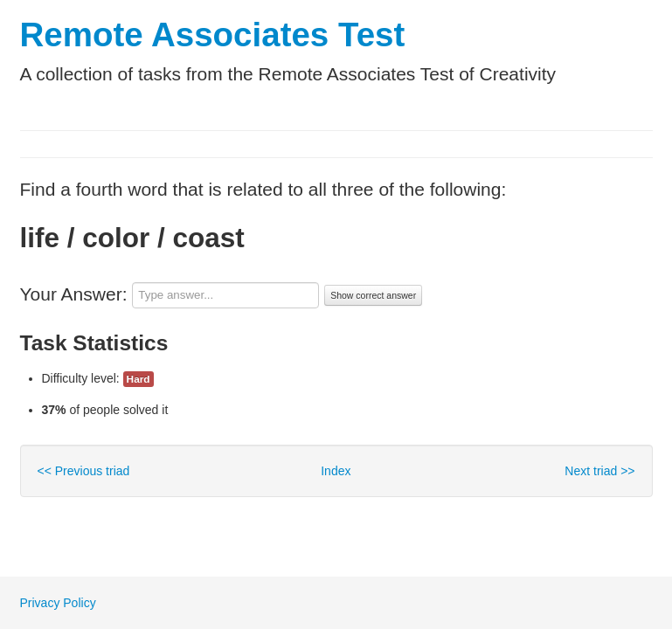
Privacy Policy (58, 603)
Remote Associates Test (213, 35)
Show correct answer (373, 295)
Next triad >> (599, 471)
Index (336, 471)
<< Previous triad (84, 471)
